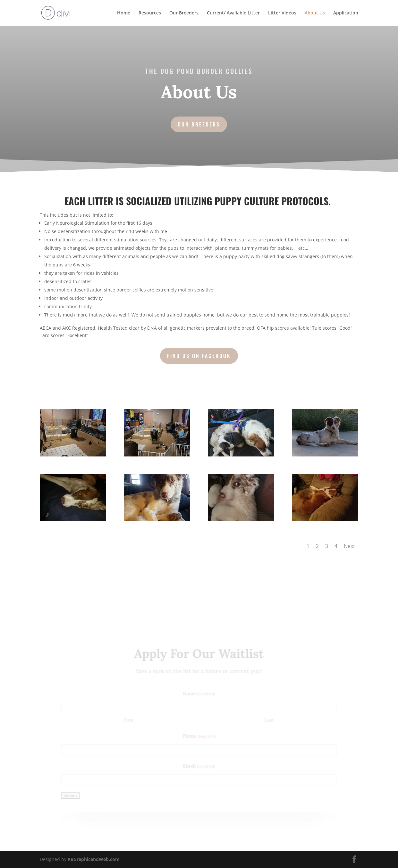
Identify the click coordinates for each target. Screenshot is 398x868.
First (130, 720)
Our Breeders (184, 13)
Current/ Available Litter (233, 13)
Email (199, 765)
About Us (315, 13)
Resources (150, 13)
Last (267, 720)
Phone (199, 737)
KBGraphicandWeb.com (94, 859)
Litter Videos (282, 13)
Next (349, 546)
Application (346, 13)
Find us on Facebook (199, 356)
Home (124, 13)
